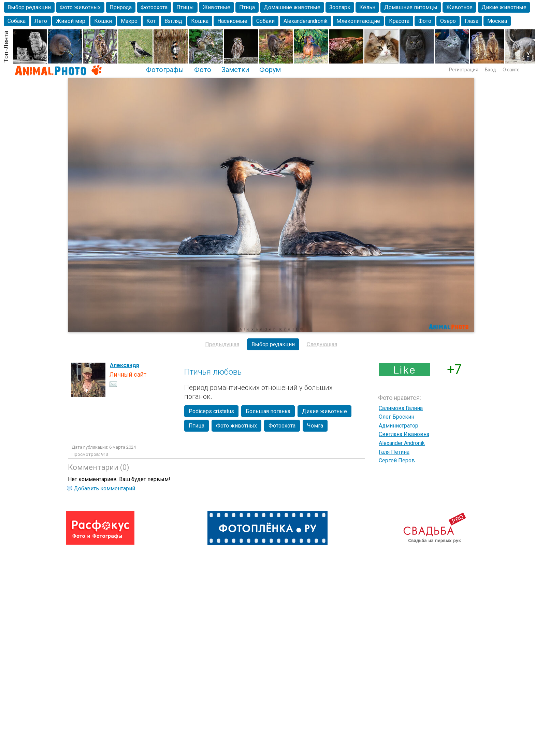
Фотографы (165, 70)
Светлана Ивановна (404, 434)
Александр (125, 365)
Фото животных (80, 7)
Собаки (265, 21)
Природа (121, 7)
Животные (216, 7)
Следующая (322, 344)
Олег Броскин (396, 417)
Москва (497, 21)
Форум (270, 70)
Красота (399, 21)
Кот (151, 21)
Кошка (200, 21)
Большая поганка (268, 411)
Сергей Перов (397, 460)
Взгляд (173, 21)
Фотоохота (154, 7)
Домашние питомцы (411, 7)
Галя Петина (394, 452)
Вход (490, 70)
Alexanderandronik (306, 21)
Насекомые (232, 21)
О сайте (511, 70)
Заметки (235, 70)
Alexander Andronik (402, 443)
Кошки (103, 21)
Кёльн (367, 7)
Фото (425, 21)
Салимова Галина (401, 408)
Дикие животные (504, 7)
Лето (41, 21)
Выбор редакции (29, 7)
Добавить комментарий (104, 488)
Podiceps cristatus (211, 411)
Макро (129, 21)
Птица (247, 7)
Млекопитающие (358, 21)
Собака (17, 21)
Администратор (399, 426)
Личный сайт (128, 374)
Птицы (185, 7)
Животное (459, 7)
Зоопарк (340, 7)
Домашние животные (292, 7)
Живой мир (71, 21)
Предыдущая (222, 344)
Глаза (472, 21)
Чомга (315, 426)
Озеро (448, 21)
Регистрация (464, 70)
